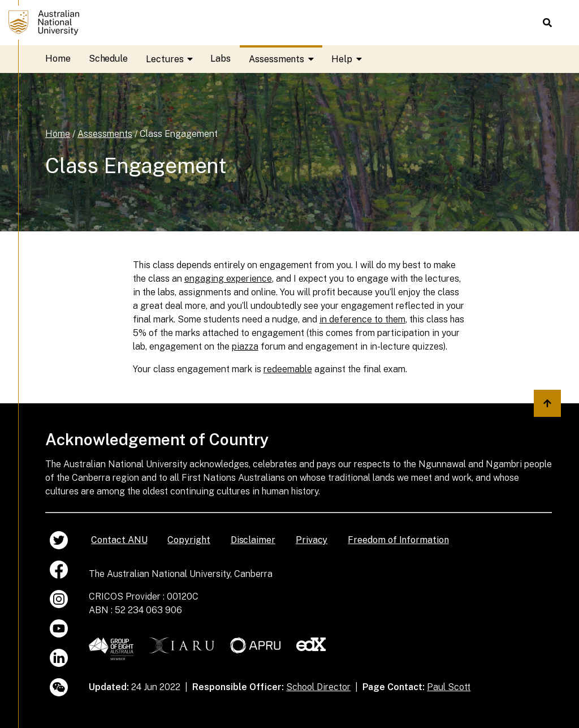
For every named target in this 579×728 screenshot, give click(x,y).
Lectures (174, 59)
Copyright (189, 540)
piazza (245, 346)
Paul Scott (449, 687)
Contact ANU (119, 540)
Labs (221, 59)
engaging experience (228, 279)
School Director (318, 687)
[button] (547, 23)
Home (58, 59)
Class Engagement (179, 134)
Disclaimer (253, 540)
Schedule (108, 59)
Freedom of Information (398, 540)
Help (351, 59)
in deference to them (362, 319)
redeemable (288, 369)
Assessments (286, 59)
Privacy (312, 540)
